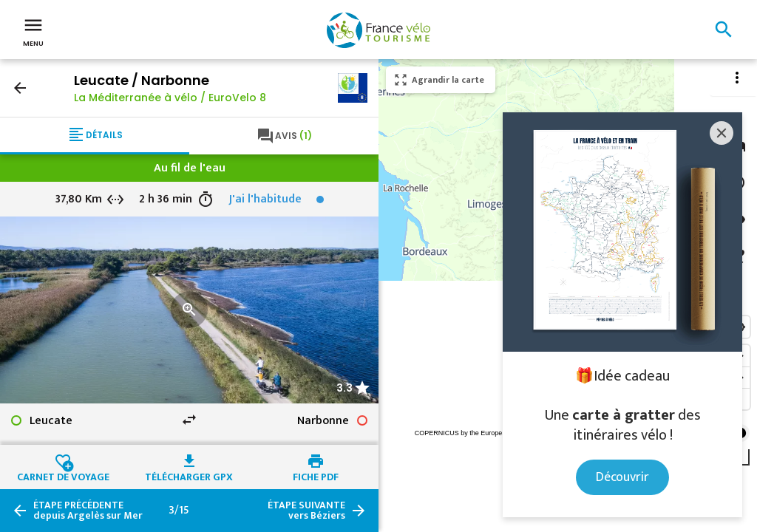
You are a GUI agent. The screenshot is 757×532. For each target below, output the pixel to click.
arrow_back (20, 88)
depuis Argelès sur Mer (88, 511)
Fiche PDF (316, 475)
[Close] (722, 133)
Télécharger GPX (189, 475)
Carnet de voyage (63, 475)
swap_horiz (189, 420)
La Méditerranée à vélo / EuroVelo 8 (170, 98)
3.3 (344, 388)
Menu (33, 31)
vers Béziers (306, 511)
